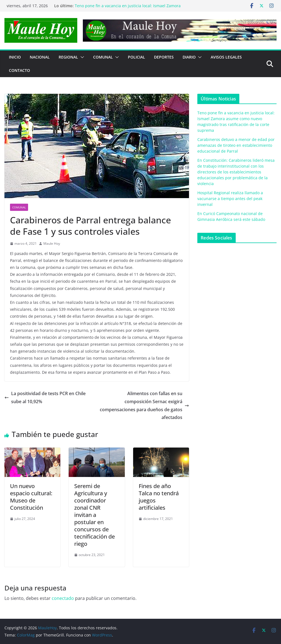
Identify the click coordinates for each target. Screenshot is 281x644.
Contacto (19, 70)
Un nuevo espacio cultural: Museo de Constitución (31, 497)
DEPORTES (164, 57)
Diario (189, 57)
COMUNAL (103, 57)
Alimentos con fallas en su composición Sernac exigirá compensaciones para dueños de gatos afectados (144, 405)
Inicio (15, 57)
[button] (81, 57)
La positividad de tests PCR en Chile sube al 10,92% (45, 397)
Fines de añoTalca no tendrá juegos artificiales (159, 497)
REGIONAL (68, 57)
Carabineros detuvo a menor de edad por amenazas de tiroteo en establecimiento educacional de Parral (236, 145)
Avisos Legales (226, 57)
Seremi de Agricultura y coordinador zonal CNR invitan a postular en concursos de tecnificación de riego (95, 515)
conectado (63, 598)
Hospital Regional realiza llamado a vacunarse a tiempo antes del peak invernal (230, 199)
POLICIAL (136, 57)
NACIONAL (40, 57)
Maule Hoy (52, 243)
